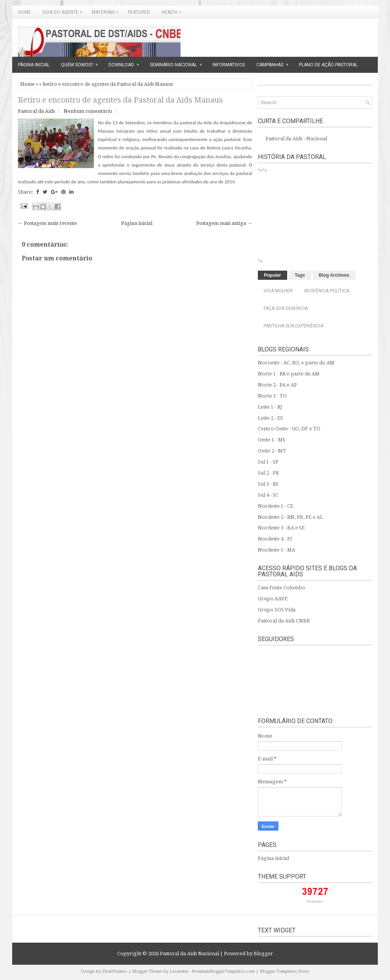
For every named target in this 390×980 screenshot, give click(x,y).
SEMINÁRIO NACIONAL (178, 62)
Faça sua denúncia (286, 308)
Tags (300, 275)
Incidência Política (327, 291)
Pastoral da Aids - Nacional (296, 139)
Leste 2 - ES (270, 418)
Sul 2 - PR (268, 473)
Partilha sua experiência (293, 326)
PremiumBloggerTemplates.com (223, 971)
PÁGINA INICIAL (34, 65)
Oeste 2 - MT (272, 451)
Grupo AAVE (273, 599)
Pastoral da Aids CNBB (284, 621)
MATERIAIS (107, 10)
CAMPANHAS (275, 62)
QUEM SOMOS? (82, 62)
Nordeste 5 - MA (277, 550)
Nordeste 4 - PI (275, 539)
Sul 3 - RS (268, 484)
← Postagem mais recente (47, 223)
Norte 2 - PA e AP (277, 385)
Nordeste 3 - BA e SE (281, 528)
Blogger (263, 954)
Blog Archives (334, 275)
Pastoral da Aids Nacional (189, 954)
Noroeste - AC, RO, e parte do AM (296, 363)
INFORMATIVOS (229, 65)
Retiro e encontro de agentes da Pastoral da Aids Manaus (120, 100)
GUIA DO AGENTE (64, 10)
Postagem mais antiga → (224, 223)
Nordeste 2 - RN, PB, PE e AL (290, 517)
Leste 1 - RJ (270, 407)
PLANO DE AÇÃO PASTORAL (328, 65)
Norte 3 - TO (272, 396)
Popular (273, 275)
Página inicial (137, 223)
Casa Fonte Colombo (281, 588)
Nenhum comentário (88, 111)
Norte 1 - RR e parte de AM (289, 374)
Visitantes (315, 901)
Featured (139, 12)
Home (24, 12)
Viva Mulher (278, 291)
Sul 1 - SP (268, 462)
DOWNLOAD (126, 62)
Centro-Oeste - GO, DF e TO (289, 429)
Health (173, 10)
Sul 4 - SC (268, 495)
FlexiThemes (115, 971)
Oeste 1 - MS (272, 440)
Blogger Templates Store (285, 971)
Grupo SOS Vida (277, 610)
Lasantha (179, 971)
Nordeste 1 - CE (276, 506)
